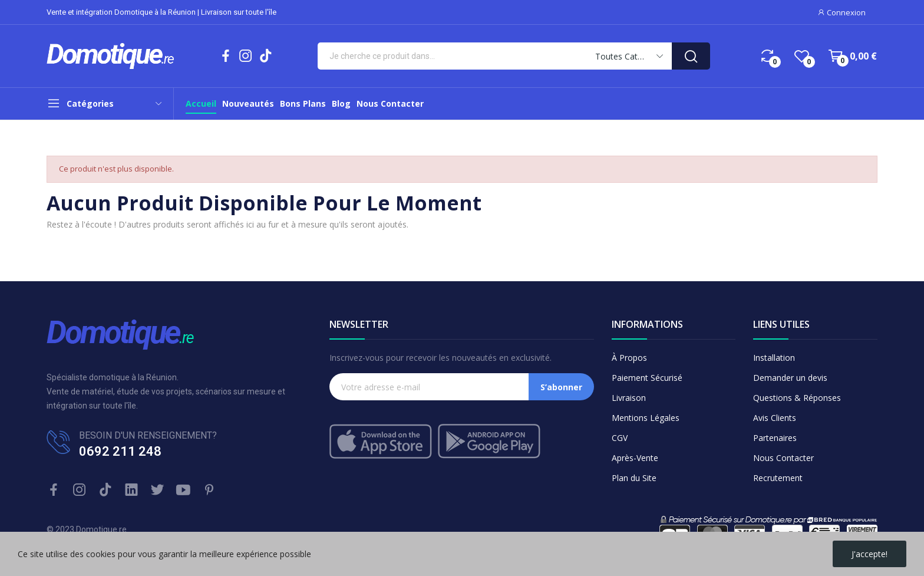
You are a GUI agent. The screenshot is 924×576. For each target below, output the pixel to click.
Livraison (629, 398)
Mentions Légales (646, 418)
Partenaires (775, 438)
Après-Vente (635, 458)
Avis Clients (775, 418)
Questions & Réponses (797, 398)
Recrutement (778, 478)
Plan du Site (634, 478)
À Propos (629, 358)
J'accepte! (869, 554)
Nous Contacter (783, 458)
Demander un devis (790, 378)
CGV (620, 438)
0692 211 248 (120, 451)
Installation (774, 358)
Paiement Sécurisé (647, 378)
